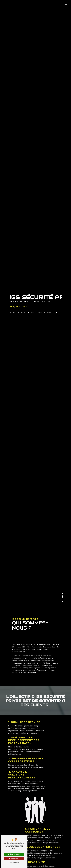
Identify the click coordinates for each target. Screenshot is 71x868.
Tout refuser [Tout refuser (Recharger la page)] (14, 859)
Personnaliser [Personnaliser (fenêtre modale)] (14, 863)
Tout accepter (14, 854)
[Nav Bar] (66, 4)
